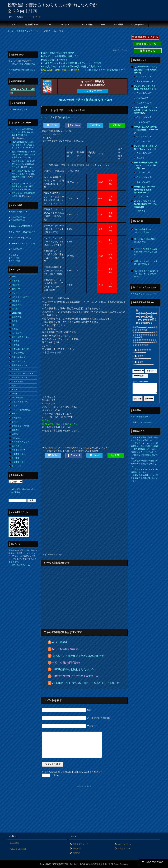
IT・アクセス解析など (21, 410)
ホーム (14, 25)
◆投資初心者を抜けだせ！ (54, 60)
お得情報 (16, 369)
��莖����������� (143, 363)
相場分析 (16, 285)
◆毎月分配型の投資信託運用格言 (57, 53)
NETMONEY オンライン (21, 238)
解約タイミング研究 (20, 426)
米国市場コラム (19, 462)
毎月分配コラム (32, 25)
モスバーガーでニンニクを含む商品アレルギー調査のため (146, 70)
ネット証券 (118, 25)
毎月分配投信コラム (20, 337)
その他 (15, 329)
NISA (103, 25)
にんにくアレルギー (20, 297)
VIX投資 (15, 434)
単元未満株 (17, 418)
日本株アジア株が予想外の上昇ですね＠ (75, 676)
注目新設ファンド (19, 377)
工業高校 (16, 281)
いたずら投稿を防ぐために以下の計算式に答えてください (72, 772)
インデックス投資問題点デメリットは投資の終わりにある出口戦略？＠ (23, 132)
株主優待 (16, 430)
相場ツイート (18, 301)
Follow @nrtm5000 (18, 849)
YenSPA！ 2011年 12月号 (23, 244)
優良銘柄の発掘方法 (20, 349)
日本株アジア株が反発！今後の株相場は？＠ (78, 656)
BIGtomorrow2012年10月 (21, 226)
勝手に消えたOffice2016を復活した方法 (145, 241)
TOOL (49, 25)
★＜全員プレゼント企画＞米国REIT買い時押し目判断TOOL (71, 66)
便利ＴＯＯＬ (148, 51)
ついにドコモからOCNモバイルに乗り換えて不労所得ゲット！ (146, 274)
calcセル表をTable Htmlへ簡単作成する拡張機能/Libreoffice (146, 190)
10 (142, 207)
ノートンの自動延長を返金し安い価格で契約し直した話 (146, 252)
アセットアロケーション (22, 373)
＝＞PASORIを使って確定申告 (22, 64)
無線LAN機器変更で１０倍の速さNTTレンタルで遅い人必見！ (23, 155)
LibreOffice (16, 313)
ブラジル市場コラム (20, 402)
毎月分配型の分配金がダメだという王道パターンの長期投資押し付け (23, 174)
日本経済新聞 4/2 (18, 220)
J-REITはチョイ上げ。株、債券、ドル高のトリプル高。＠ (86, 683)
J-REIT (15, 414)
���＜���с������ (142, 357)
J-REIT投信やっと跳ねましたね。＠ (73, 669)
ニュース (16, 406)
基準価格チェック (68, 117)
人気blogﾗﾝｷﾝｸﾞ (138, 25)
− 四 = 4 (50, 775)
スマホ (15, 321)
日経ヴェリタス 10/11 (20, 212)
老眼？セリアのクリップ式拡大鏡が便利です (146, 263)
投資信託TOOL (18, 353)
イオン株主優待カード (140, 417)
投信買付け (17, 305)
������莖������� (142, 351)
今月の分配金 (18, 398)
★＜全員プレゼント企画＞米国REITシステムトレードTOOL (71, 63)
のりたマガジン (67, 25)
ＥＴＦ (15, 390)
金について (17, 466)
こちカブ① (15, 258)
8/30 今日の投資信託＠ (66, 663)
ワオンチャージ (145, 422)
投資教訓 (16, 341)
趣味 (14, 386)
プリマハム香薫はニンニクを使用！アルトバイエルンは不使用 (146, 110)
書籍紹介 (16, 422)
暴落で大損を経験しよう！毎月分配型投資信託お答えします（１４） (144, 478)
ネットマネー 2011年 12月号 (23, 232)
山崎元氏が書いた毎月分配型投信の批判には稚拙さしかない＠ (23, 164)
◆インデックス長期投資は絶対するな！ (61, 56)
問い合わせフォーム (21, 565)
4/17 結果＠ (60, 642)
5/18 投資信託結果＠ (65, 649)
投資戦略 (16, 345)
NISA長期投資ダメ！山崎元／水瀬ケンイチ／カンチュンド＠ (23, 145)
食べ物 (15, 309)
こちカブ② (15, 261)
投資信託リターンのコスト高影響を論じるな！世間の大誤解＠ (23, 186)
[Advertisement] (66, 42)
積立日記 (16, 438)
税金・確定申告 (19, 357)
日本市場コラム (19, 454)
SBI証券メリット (20, 110)
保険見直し (17, 446)
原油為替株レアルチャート (146, 294)
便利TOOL (16, 289)
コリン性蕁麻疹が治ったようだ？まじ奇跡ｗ (146, 231)
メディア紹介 (18, 381)
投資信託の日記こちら (145, 37)
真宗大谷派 (17, 317)
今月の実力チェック (20, 442)
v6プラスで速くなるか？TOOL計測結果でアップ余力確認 (145, 204)
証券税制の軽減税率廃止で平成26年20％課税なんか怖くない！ (144, 464)
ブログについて (19, 450)
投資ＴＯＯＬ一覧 (147, 44)
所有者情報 (14, 843)
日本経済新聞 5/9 (18, 217)
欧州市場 (16, 458)
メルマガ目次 (87, 25)
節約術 (15, 394)
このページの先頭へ (155, 862)
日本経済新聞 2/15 (18, 249)
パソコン (16, 293)
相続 (14, 325)
